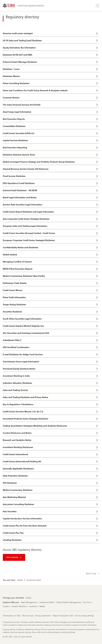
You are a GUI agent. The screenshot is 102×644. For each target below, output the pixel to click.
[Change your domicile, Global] (28, 598)
